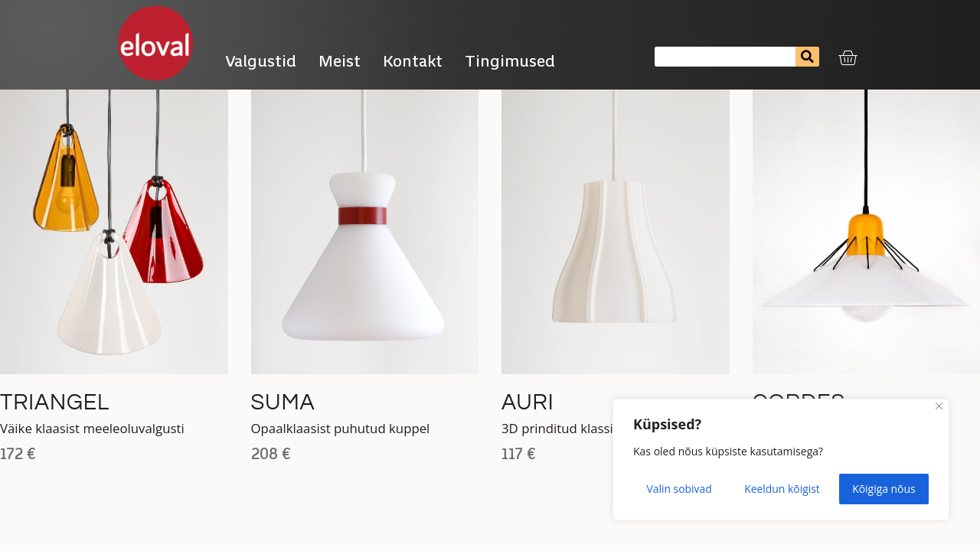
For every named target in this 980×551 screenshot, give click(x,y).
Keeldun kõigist (782, 489)
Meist (340, 60)
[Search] (807, 57)
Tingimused (514, 60)
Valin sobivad (679, 489)
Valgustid (261, 60)
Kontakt (413, 60)
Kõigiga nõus (884, 489)
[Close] (939, 407)
